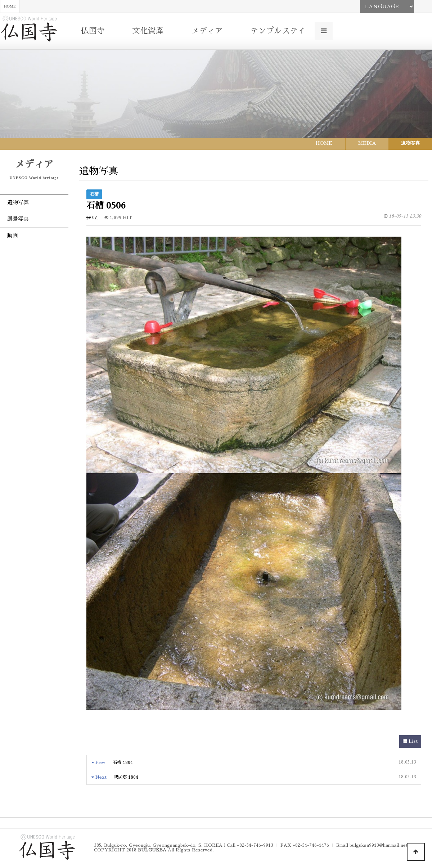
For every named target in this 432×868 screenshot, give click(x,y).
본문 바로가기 (0, 0)
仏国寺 (93, 31)
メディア (207, 31)
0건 (93, 218)
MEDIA (367, 143)
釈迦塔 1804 (126, 777)
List (410, 741)
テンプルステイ (278, 31)
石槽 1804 (123, 762)
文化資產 (148, 31)
